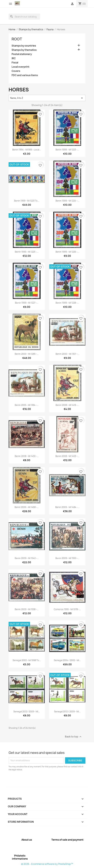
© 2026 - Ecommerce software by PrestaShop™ (47, 864)
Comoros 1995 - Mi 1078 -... (67, 609)
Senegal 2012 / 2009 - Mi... (27, 711)
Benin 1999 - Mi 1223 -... (67, 150)
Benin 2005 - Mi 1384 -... (27, 405)
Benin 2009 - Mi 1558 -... (27, 609)
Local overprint (20, 67)
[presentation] (34, 779)
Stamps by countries (24, 46)
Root (17, 39)
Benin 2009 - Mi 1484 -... (67, 507)
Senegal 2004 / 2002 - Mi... (67, 660)
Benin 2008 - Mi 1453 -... (67, 456)
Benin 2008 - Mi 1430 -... (27, 456)
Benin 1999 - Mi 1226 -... (67, 252)
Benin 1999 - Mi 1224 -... (67, 201)
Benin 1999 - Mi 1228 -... (67, 303)
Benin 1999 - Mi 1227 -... (27, 303)
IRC (14, 58)
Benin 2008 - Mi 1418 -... (67, 405)
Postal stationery (22, 54)
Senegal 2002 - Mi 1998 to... (27, 660)
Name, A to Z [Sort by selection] (47, 98)
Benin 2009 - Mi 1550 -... (67, 558)
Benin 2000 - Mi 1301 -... (67, 354)
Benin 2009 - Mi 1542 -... (27, 558)
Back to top (74, 737)
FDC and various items (25, 75)
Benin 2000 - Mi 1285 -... (27, 354)
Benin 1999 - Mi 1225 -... (27, 252)
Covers (16, 71)
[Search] (24, 17)
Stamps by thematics (24, 50)
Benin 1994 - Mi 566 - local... (27, 150)
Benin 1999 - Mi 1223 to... (27, 201)
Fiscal (15, 63)
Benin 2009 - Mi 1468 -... (27, 507)
